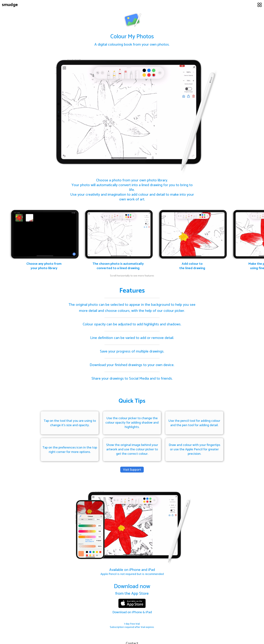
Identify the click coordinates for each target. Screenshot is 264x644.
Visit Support (132, 470)
